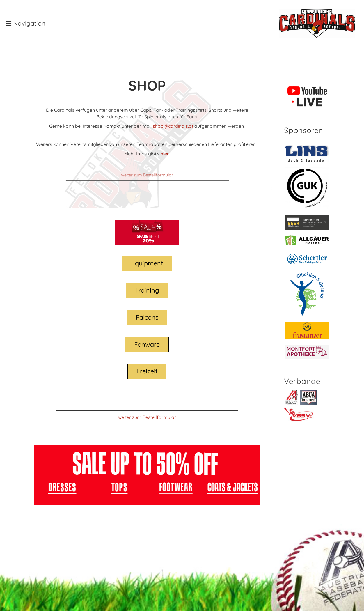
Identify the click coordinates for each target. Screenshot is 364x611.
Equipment (147, 263)
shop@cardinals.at (173, 126)
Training (147, 290)
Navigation (26, 23)
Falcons (147, 317)
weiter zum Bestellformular (147, 175)
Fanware (147, 344)
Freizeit (147, 371)
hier (165, 154)
